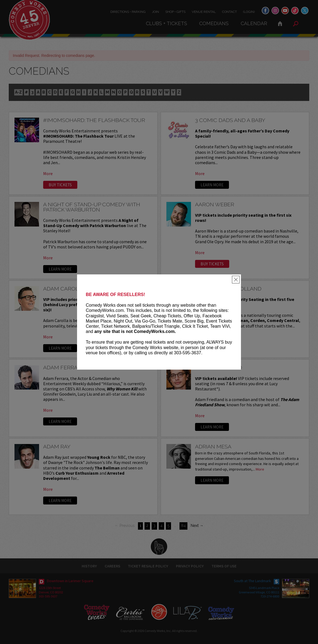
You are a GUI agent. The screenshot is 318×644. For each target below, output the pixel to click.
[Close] (236, 280)
